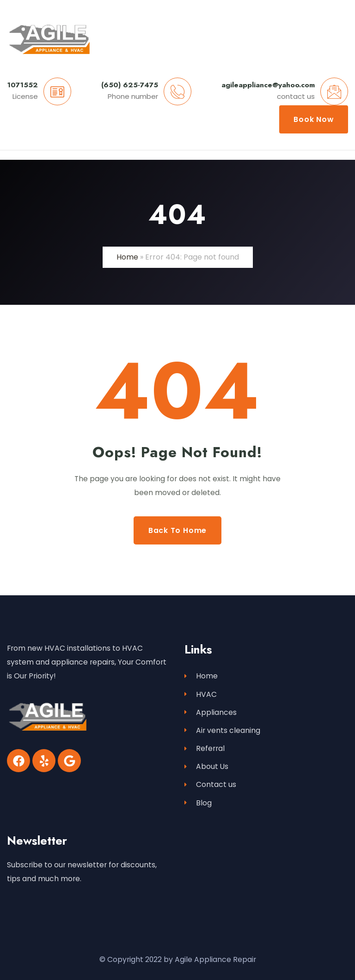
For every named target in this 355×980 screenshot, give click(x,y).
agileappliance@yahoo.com (268, 85)
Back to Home (177, 530)
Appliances (211, 712)
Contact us (210, 784)
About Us (206, 766)
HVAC (201, 694)
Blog (198, 803)
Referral (205, 748)
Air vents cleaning (222, 730)
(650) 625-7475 (130, 85)
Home (127, 257)
